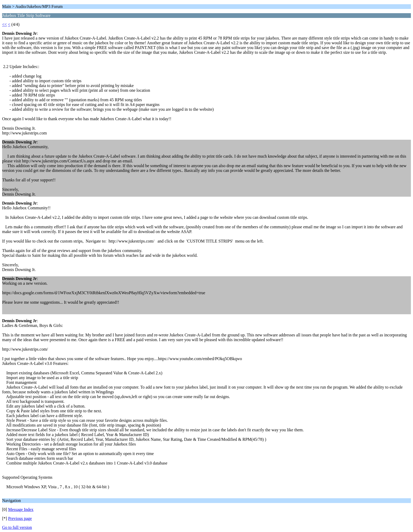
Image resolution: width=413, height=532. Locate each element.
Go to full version (17, 527)
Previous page (20, 518)
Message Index (21, 509)
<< (4, 24)
